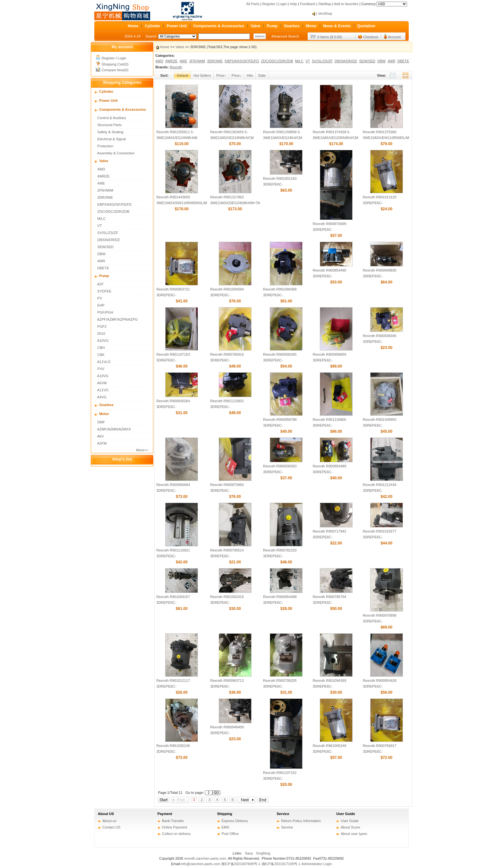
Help (293, 4)
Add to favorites (346, 4)
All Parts (253, 4)
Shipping (225, 814)
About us (109, 821)
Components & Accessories (219, 26)
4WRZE (103, 176)
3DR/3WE (105, 197)
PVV (101, 369)
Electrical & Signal (111, 139)
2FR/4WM (105, 190)
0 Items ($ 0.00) (330, 37)
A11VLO (104, 362)
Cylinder (152, 26)
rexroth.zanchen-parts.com (205, 858)
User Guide (346, 814)
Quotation (366, 26)
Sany (249, 853)
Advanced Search (285, 36)
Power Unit (177, 26)
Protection (105, 146)
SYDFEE (104, 291)
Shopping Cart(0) (115, 64)
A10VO (103, 341)
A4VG (102, 397)
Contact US (111, 827)
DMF (101, 422)
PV (100, 298)
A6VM (102, 383)
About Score (350, 827)
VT (99, 226)
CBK (101, 355)
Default (182, 75)
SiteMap (325, 4)
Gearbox (292, 26)
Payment (165, 814)
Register (269, 4)
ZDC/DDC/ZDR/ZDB (113, 212)
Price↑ (221, 75)
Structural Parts (109, 125)
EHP (101, 305)
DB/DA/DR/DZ (108, 240)
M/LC (101, 219)
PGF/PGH (105, 312)
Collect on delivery (176, 834)
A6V (101, 436)
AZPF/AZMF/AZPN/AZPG (118, 319)
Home (133, 26)
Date (262, 75)
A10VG (103, 376)
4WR (101, 261)
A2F (100, 284)
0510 (101, 334)
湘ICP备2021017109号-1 (281, 864)
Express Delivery (235, 821)
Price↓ (237, 75)
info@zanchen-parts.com (200, 864)
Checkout (371, 37)
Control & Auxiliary (112, 118)
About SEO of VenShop (336, 13)
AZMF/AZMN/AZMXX (114, 429)
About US (106, 814)
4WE (101, 183)
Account (394, 37)
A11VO (103, 390)
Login (282, 4)
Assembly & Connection (116, 153)
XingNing (263, 853)
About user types (354, 834)
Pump (272, 26)
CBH (101, 348)
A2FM (102, 443)
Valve (256, 26)
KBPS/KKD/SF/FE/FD (114, 204)
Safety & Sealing (110, 132)
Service (283, 814)
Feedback (308, 4)
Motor (311, 26)
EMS (226, 827)
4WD (101, 169)
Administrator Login (317, 864)
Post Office (230, 834)
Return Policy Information (301, 821)
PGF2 (102, 326)
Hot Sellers (202, 75)
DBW (101, 254)
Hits (250, 75)
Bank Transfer (173, 821)
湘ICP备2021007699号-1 (241, 864)
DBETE (103, 268)
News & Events (337, 26)
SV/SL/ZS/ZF (108, 233)
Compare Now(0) (115, 70)
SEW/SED (105, 247)
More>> (142, 450)
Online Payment (175, 827)
